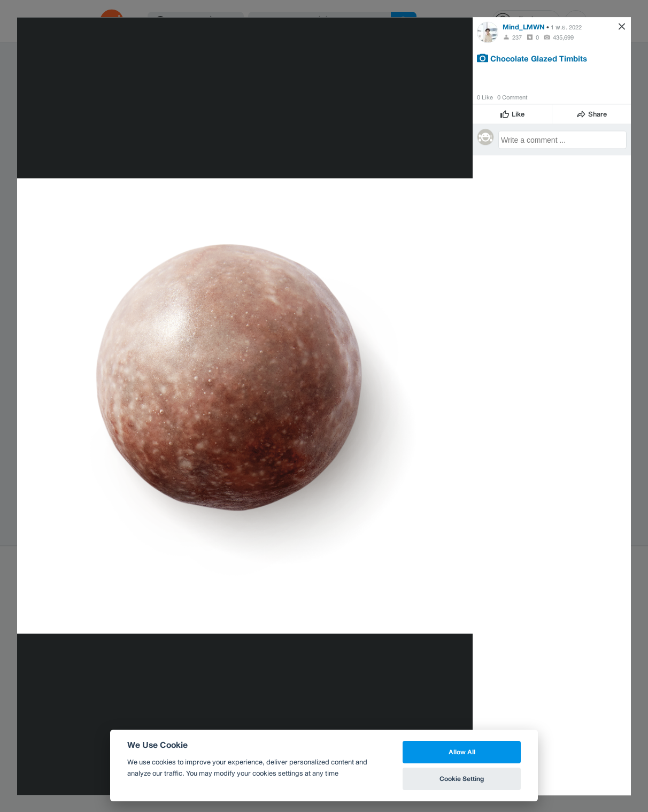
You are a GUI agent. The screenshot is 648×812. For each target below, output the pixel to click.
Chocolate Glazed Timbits (539, 58)
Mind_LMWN (524, 26)
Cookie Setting (462, 779)
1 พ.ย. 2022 (566, 27)
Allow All (462, 752)
